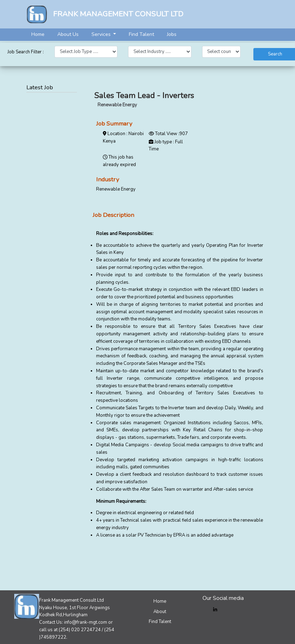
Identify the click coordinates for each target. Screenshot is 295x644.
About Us (68, 34)
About (160, 612)
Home (38, 34)
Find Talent (141, 34)
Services (102, 34)
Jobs (172, 34)
